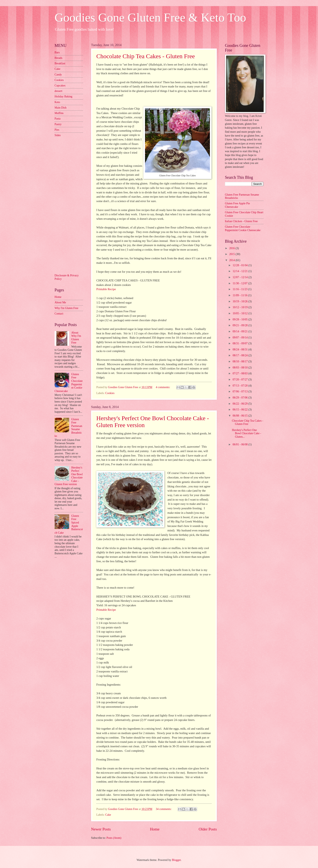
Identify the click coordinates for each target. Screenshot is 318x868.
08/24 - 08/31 (241, 349)
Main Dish (61, 108)
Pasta (57, 119)
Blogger (176, 860)
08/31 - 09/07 (241, 343)
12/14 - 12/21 (241, 271)
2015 (232, 254)
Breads (58, 58)
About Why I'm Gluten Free (76, 338)
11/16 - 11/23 (240, 289)
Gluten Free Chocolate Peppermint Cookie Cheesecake (243, 228)
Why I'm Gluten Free (66, 308)
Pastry (58, 124)
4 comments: (163, 387)
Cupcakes (60, 86)
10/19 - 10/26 (241, 301)
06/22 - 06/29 (241, 404)
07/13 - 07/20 (241, 386)
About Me (60, 302)
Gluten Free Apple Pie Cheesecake (237, 205)
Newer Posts (101, 829)
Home (155, 829)
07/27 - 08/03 (241, 373)
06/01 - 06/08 (241, 444)
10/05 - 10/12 (241, 313)
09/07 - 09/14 (241, 338)
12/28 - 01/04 (241, 265)
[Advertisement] (71, 205)
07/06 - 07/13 (241, 391)
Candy (58, 75)
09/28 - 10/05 (241, 319)
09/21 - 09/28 (241, 325)
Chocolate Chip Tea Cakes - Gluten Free (146, 56)
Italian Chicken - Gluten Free (241, 221)
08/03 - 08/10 (241, 368)
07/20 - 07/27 (241, 380)
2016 (232, 248)
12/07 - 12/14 (241, 277)
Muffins (59, 113)
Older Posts (208, 829)
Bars (57, 52)
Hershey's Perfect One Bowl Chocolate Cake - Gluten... (246, 433)
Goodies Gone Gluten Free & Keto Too (150, 17)
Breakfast (60, 63)
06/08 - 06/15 (241, 416)
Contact (59, 314)
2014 (232, 260)
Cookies (110, 393)
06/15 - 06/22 (241, 410)
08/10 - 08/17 (241, 361)
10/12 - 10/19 (241, 307)
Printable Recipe (106, 289)
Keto (57, 102)
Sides (58, 135)
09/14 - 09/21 (241, 331)
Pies (57, 130)
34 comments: (164, 809)
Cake (108, 815)
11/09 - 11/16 (240, 295)
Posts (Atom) (114, 838)
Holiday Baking (63, 96)
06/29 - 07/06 (241, 398)
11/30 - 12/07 (240, 283)
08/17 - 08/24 (241, 355)
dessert (58, 91)
